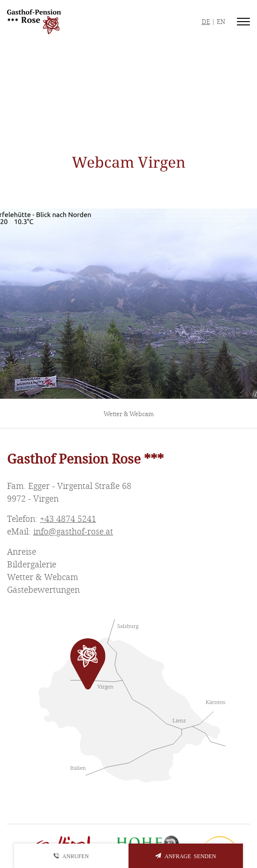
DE (206, 22)
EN (221, 22)
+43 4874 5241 (68, 519)
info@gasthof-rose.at (73, 532)
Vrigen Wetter (128, 95)
